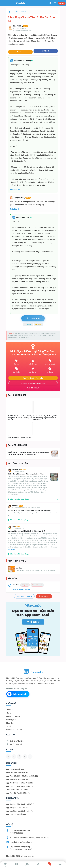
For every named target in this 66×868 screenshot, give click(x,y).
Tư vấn (16, 12)
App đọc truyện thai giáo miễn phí (20, 783)
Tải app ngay (33, 318)
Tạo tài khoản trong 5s (33, 378)
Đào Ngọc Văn (19, 469)
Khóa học (10, 723)
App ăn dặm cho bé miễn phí (17, 808)
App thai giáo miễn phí (15, 769)
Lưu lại (20, 52)
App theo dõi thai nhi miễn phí (18, 793)
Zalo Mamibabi (17, 694)
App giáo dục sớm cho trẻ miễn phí (20, 804)
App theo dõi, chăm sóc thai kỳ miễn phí (22, 776)
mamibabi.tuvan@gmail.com (21, 842)
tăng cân (25, 585)
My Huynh (18, 506)
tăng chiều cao (37, 585)
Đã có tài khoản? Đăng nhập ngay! (33, 383)
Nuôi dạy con (11, 720)
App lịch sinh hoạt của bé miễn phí (20, 811)
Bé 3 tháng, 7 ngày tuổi (18, 528)
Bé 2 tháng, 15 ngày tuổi (18, 471)
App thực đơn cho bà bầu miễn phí (20, 786)
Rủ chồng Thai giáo (15, 741)
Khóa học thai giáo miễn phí (17, 773)
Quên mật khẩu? (33, 388)
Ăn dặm (24, 12)
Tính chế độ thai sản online (17, 790)
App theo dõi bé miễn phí (16, 814)
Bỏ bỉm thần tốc (14, 744)
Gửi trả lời (15, 190)
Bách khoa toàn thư (14, 730)
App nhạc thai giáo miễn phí (17, 780)
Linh (16, 526)
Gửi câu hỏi (44, 596)
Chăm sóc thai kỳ (13, 716)
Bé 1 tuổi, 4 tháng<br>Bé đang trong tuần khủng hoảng (26, 508)
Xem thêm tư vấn (24, 596)
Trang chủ (10, 710)
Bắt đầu (62, 3)
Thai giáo (10, 713)
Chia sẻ (46, 51)
